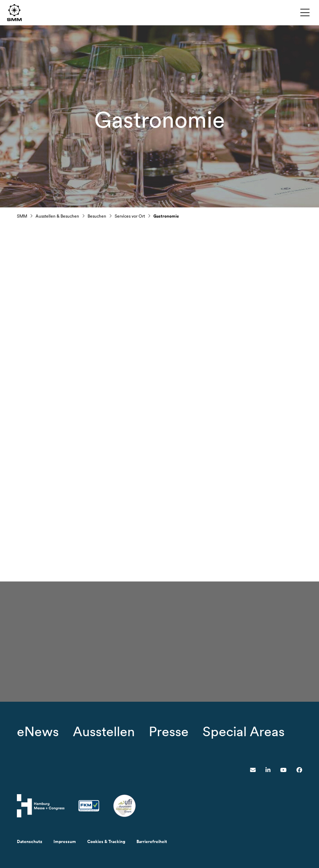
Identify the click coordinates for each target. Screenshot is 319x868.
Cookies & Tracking (106, 842)
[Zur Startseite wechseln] (14, 12)
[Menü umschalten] (305, 12)
